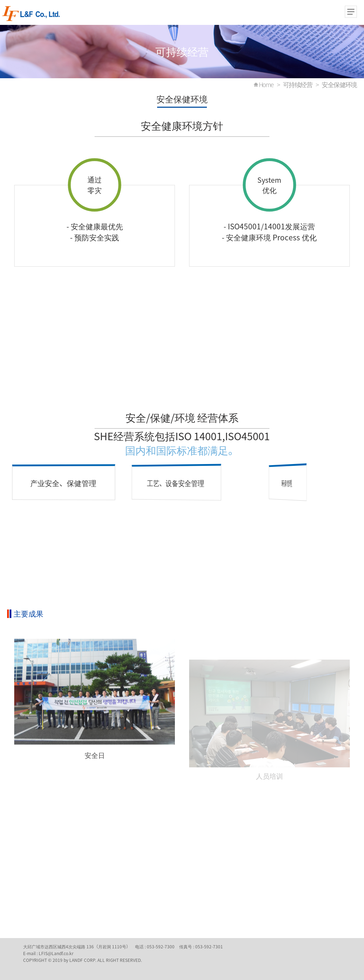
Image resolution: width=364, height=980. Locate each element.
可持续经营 (298, 85)
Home (266, 85)
